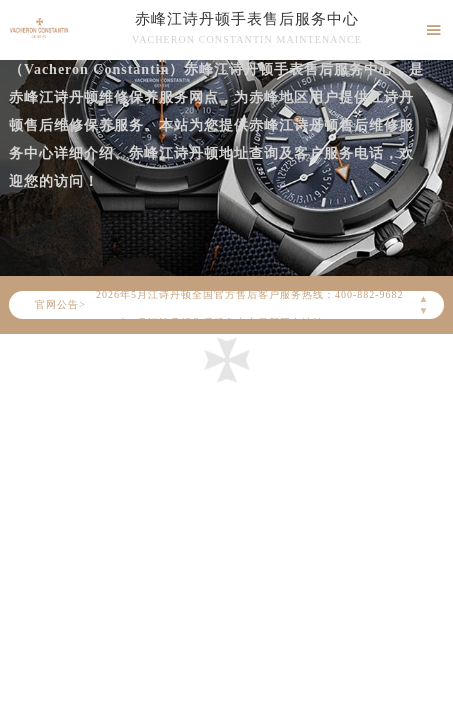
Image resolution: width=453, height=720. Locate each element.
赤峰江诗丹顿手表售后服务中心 (247, 19)
